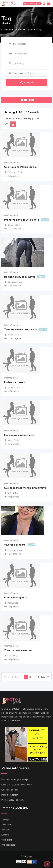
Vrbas (10, 335)
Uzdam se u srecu (15, 382)
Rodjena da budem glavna (20, 277)
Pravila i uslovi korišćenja (13, 800)
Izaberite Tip (19, 63)
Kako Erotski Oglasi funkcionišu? (17, 785)
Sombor (11, 225)
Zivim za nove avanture (18, 650)
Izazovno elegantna (16, 598)
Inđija (10, 656)
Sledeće (43, 677)
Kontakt (5, 835)
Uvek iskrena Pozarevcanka (20, 167)
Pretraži (27, 83)
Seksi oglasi (7, 840)
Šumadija (12, 282)
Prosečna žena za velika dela (22, 220)
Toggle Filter (27, 100)
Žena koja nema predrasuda (21, 329)
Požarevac (12, 172)
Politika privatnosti (10, 795)
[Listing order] (21, 119)
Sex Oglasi (6, 820)
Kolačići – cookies (10, 790)
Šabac (10, 440)
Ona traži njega (11, 163)
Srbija (20, 172)
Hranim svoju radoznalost (19, 435)
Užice (10, 603)
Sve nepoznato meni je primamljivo (25, 488)
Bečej (10, 493)
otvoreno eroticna (15, 545)
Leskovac (12, 550)
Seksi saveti (7, 825)
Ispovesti (6, 830)
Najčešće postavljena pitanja (15, 780)
